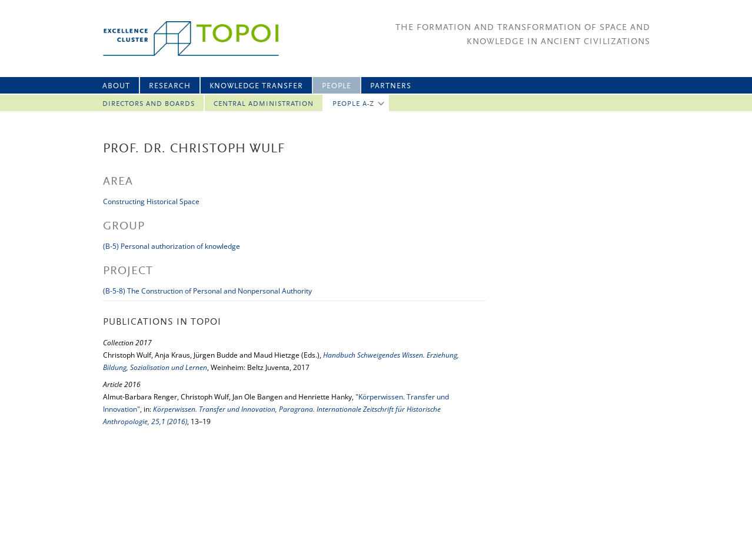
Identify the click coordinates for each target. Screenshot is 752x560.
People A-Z (353, 104)
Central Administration (264, 104)
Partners (391, 86)
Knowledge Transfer (256, 86)
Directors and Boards (149, 104)
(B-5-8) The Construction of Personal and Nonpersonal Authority (207, 291)
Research (170, 86)
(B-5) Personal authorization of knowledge (172, 246)
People (337, 86)
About (116, 86)
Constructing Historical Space (151, 201)
